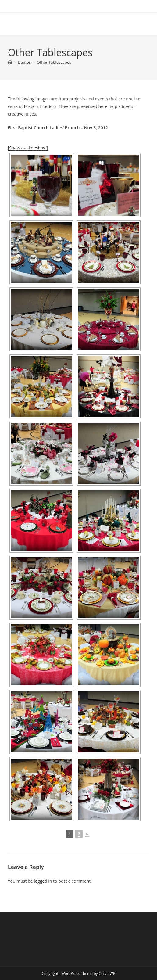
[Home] (10, 62)
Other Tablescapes (54, 62)
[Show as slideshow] (28, 148)
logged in (43, 881)
